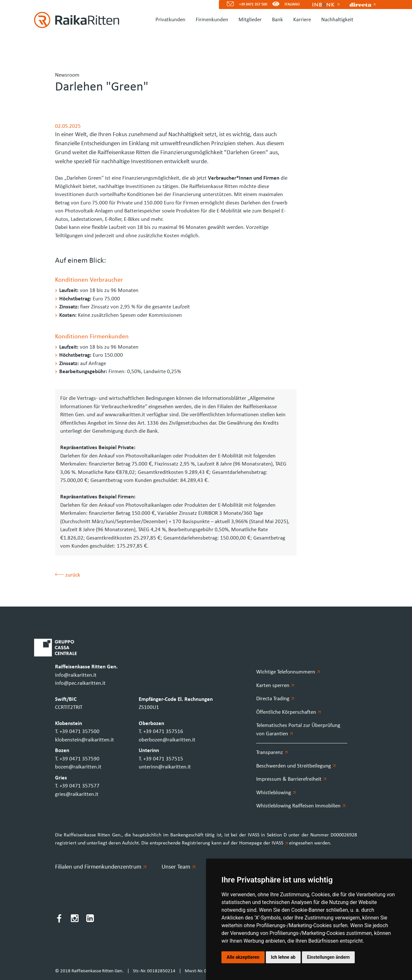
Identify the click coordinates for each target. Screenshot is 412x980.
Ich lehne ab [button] (283, 957)
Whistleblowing (276, 793)
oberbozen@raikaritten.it (167, 740)
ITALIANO (292, 5)
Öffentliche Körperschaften (289, 712)
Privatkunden (170, 20)
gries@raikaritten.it (77, 794)
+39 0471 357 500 (253, 5)
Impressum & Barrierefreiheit (291, 779)
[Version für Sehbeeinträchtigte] (276, 5)
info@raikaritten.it (76, 675)
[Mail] (228, 5)
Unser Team (178, 867)
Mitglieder (250, 20)
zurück (68, 575)
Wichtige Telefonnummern (288, 672)
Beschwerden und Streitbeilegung (296, 766)
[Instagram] (75, 920)
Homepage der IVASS (264, 843)
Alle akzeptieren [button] (243, 957)
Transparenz (272, 753)
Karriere (302, 20)
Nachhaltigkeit (337, 20)
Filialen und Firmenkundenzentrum (101, 867)
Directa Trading (275, 699)
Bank (277, 20)
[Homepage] (74, 20)
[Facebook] (59, 920)
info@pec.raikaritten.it (80, 683)
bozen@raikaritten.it (78, 767)
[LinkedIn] (90, 920)
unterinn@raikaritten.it (165, 767)
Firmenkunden (212, 20)
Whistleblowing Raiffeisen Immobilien (301, 806)
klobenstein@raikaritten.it (84, 740)
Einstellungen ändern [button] (328, 957)
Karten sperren (275, 686)
